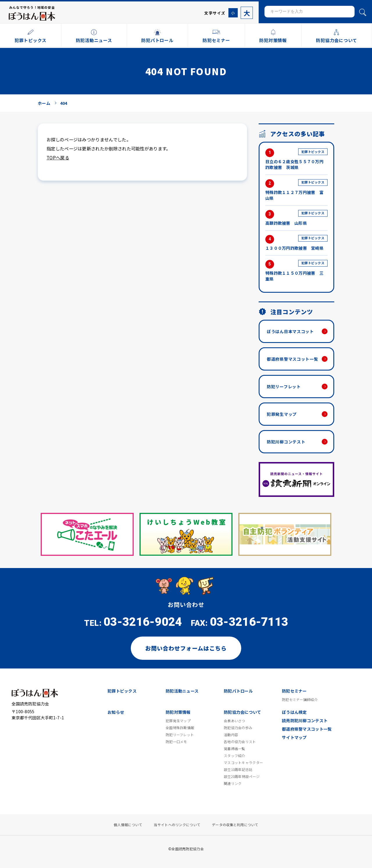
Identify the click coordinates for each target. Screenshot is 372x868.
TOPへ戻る (58, 157)
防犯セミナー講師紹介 (300, 700)
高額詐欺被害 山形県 (296, 218)
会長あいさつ (235, 721)
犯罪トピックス (122, 691)
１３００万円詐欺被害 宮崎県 (296, 243)
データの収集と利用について (235, 825)
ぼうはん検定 (294, 712)
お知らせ (116, 712)
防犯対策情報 (178, 712)
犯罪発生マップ (282, 414)
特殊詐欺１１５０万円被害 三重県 (296, 271)
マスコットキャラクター (243, 763)
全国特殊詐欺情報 (180, 728)
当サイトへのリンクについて (177, 825)
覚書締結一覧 (235, 749)
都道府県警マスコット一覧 (292, 359)
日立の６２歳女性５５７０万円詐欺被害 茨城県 (296, 159)
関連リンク (233, 783)
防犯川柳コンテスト (286, 442)
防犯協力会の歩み (238, 728)
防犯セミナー (294, 691)
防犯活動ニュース (182, 691)
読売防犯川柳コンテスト (305, 720)
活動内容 (231, 735)
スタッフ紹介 (235, 756)
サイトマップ (294, 737)
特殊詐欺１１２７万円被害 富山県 (296, 190)
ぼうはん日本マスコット (290, 331)
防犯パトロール (238, 691)
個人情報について (128, 825)
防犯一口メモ (176, 742)
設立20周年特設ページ (242, 777)
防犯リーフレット (284, 387)
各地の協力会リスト (240, 742)
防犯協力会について (243, 712)
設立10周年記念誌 (238, 770)
